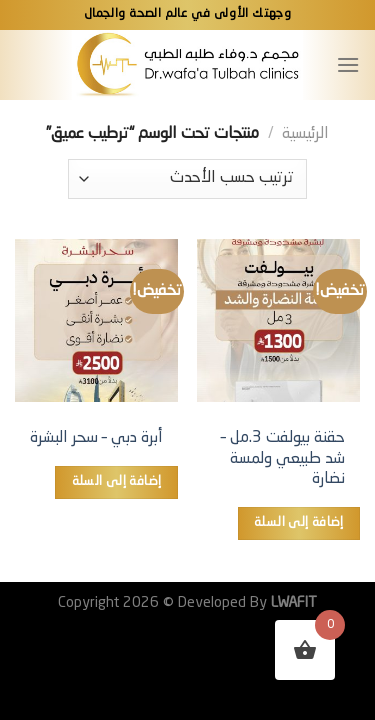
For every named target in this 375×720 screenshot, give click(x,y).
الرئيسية (305, 134)
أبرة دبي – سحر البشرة (96, 438)
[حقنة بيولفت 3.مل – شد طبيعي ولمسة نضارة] (278, 320)
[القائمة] (348, 64)
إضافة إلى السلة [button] (299, 522)
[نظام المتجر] (187, 179)
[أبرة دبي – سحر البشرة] (96, 320)
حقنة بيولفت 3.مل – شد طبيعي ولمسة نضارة (283, 459)
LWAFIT (292, 603)
